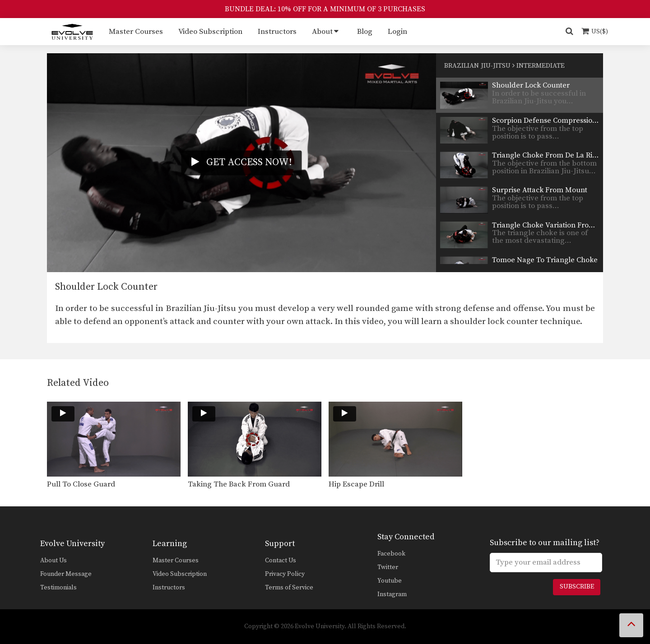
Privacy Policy (285, 574)
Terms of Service (289, 588)
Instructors (277, 32)
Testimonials (58, 588)
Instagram (392, 594)
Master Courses (136, 32)
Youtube (390, 581)
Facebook (391, 554)
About (322, 32)
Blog (365, 32)
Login (397, 32)
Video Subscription (210, 32)
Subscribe (577, 587)
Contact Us (281, 561)
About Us (53, 561)
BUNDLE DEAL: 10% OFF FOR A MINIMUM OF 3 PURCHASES (325, 9)
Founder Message (66, 574)
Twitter (388, 567)
